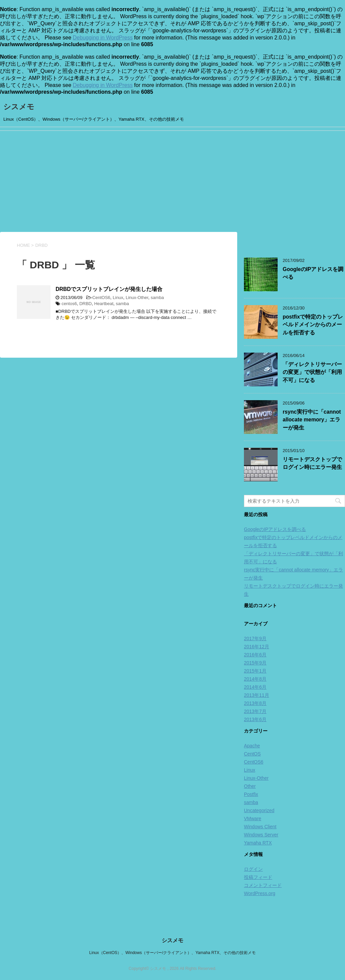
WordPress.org (260, 893)
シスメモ (19, 107)
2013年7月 (255, 711)
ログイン (253, 869)
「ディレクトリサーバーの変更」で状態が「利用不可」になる (312, 372)
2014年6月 (255, 687)
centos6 (69, 304)
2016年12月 (257, 647)
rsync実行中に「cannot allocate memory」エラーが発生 (312, 420)
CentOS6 (101, 298)
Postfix (251, 794)
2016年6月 (255, 655)
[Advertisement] (172, 181)
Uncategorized (259, 810)
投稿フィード (258, 877)
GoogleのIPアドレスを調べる (275, 529)
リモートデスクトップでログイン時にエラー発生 (312, 463)
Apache (252, 746)
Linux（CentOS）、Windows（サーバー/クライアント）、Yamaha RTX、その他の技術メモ (172, 953)
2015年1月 (255, 671)
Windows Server (261, 835)
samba (157, 298)
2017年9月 (255, 639)
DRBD (85, 304)
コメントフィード (263, 885)
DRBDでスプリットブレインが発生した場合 (109, 289)
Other (250, 786)
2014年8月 (255, 679)
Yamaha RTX (258, 843)
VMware (253, 819)
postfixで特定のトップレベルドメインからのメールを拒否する (313, 325)
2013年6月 (255, 719)
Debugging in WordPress (103, 38)
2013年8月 (255, 703)
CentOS (252, 754)
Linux (118, 298)
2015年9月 (255, 663)
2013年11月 (257, 695)
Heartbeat (104, 304)
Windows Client (260, 827)
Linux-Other (137, 298)
